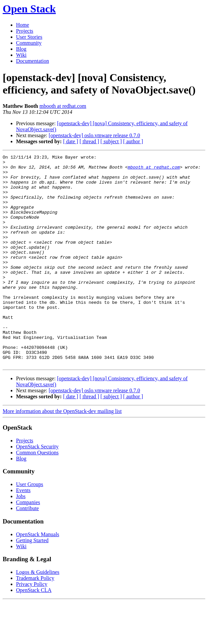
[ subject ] (111, 141)
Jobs (21, 538)
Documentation (33, 61)
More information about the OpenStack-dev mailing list (62, 453)
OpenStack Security (37, 489)
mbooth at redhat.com (63, 106)
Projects (25, 31)
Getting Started (32, 582)
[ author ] (133, 141)
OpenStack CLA (34, 632)
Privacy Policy (32, 626)
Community (29, 43)
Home (23, 25)
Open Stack (29, 9)
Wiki (21, 55)
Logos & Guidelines (38, 614)
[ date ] (71, 141)
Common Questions (37, 495)
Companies (28, 544)
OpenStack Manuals (38, 576)
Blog (21, 49)
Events (23, 532)
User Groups (30, 526)
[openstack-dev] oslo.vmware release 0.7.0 (94, 135)
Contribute (27, 550)
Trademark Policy (35, 620)
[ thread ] (89, 141)
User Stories (29, 37)
